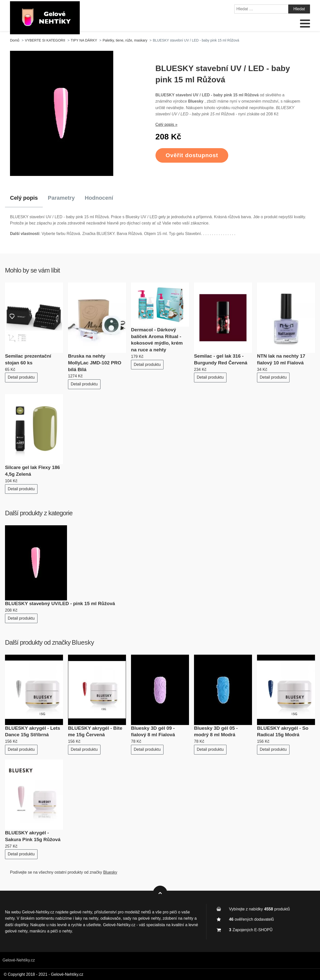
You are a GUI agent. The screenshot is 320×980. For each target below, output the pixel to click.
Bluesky (83, 642)
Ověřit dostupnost (192, 155)
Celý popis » (166, 125)
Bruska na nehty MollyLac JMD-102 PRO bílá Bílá (95, 363)
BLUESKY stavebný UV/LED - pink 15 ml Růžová (60, 603)
